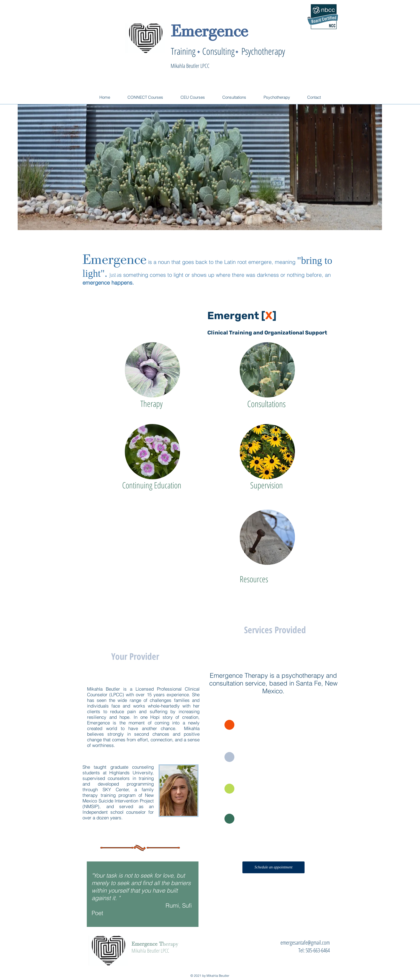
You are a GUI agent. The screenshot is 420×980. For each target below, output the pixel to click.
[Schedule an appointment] (273, 867)
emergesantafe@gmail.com (305, 942)
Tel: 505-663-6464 (314, 950)
